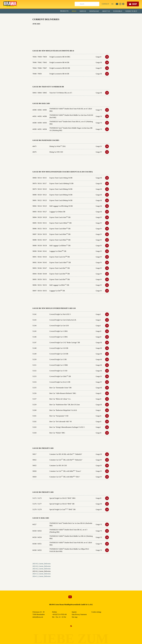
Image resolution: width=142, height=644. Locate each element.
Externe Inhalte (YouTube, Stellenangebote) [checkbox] (63, 20)
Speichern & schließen (71, 31)
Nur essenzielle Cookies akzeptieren (71, 37)
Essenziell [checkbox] (53, 16)
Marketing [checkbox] (63, 16)
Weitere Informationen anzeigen (71, 41)
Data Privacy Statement (87, 45)
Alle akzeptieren (71, 26)
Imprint (78, 45)
